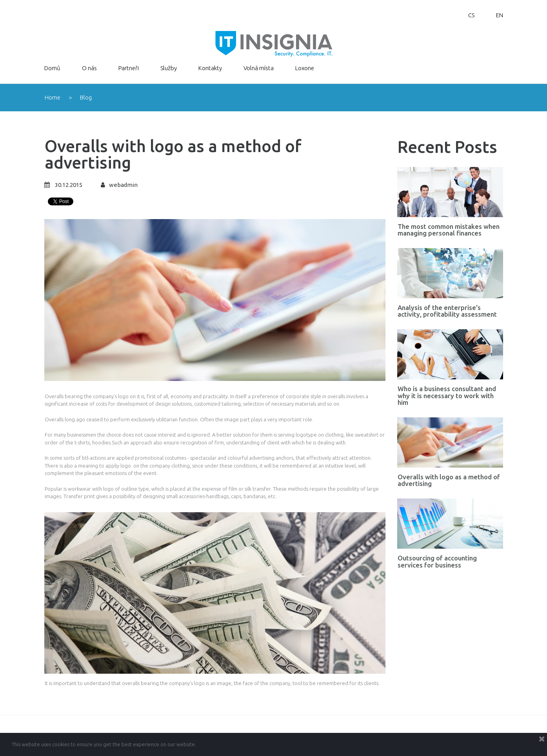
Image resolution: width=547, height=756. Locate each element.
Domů (52, 68)
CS (471, 15)
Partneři (129, 68)
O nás (89, 68)
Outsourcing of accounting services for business (437, 561)
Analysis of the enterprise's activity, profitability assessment (447, 311)
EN (500, 15)
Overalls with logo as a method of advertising (449, 480)
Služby (169, 68)
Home (53, 97)
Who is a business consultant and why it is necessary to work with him (447, 395)
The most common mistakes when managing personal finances (449, 230)
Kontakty (210, 68)
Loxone (305, 68)
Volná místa (259, 68)
